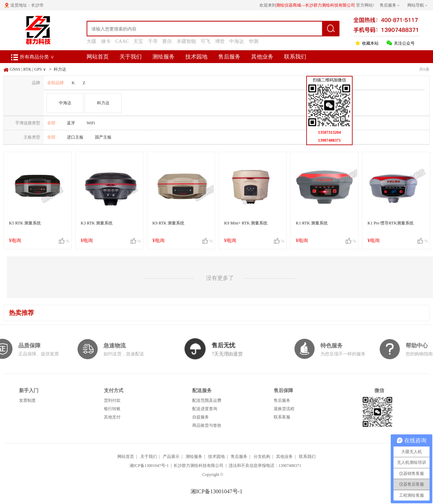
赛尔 (167, 41)
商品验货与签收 (207, 425)
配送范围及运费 (207, 400)
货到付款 (112, 400)
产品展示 (171, 457)
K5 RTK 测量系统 (25, 223)
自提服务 (201, 417)
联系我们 (295, 57)
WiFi (91, 123)
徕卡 (106, 41)
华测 (254, 41)
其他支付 (112, 417)
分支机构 (262, 457)
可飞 (205, 41)
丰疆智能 (186, 41)
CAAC (122, 41)
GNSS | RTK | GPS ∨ (28, 69)
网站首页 (98, 57)
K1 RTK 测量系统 (312, 223)
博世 (220, 41)
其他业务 (262, 57)
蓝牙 (71, 123)
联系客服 (282, 417)
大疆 (91, 41)
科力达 (60, 69)
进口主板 (75, 137)
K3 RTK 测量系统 (97, 223)
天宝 (138, 41)
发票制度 (27, 400)
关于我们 (131, 57)
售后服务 (229, 57)
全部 (51, 123)
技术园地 (196, 57)
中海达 (237, 41)
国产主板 (103, 137)
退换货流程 (284, 409)
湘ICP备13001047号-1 (149, 466)
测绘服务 (164, 57)
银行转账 (112, 409)
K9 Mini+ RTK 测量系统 (246, 223)
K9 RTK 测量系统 (168, 223)
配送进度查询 (205, 409)
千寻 (153, 41)
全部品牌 (55, 83)
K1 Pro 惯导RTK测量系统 (391, 223)
